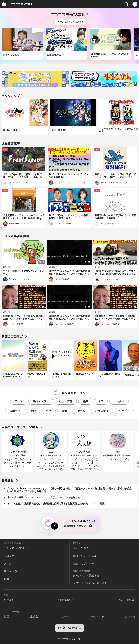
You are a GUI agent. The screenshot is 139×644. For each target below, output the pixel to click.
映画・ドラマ (41, 401)
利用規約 (9, 600)
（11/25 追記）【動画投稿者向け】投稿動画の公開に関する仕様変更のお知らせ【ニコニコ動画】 (57, 504)
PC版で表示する (69, 628)
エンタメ (119, 401)
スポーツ (15, 411)
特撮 (85, 401)
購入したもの (81, 548)
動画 (6, 616)
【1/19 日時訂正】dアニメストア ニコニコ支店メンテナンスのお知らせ (43, 498)
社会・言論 (66, 401)
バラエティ (102, 411)
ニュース (64, 616)
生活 (49, 411)
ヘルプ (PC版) (127, 600)
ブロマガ (9, 556)
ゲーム (81, 411)
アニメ (19, 401)
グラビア (124, 411)
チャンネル (97, 616)
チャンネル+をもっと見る (71, 22)
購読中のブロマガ (83, 564)
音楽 (101, 401)
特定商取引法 (66, 600)
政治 (64, 411)
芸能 (33, 411)
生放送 (34, 616)
